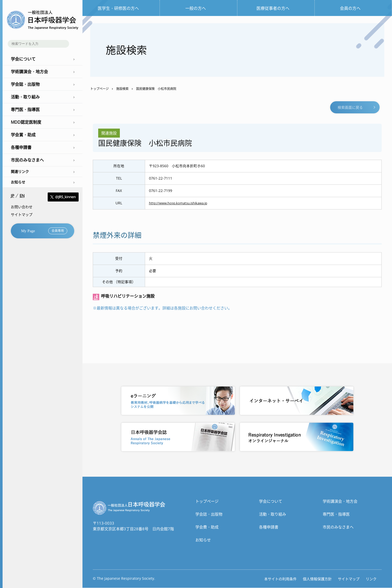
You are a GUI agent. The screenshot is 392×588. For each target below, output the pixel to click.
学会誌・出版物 (209, 514)
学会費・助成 (207, 527)
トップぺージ (207, 501)
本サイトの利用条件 (280, 579)
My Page (44, 231)
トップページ (99, 89)
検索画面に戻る (351, 107)
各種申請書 (269, 527)
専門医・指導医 (336, 514)
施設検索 (122, 89)
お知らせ (18, 182)
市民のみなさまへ (338, 527)
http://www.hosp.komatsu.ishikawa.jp (181, 204)
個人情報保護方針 (317, 579)
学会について (271, 501)
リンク (371, 579)
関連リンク (20, 171)
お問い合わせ (22, 207)
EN (22, 196)
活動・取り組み (273, 514)
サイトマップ (22, 215)
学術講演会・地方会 (340, 501)
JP (12, 196)
